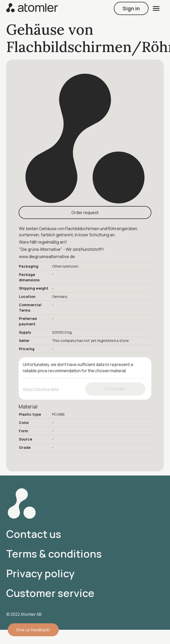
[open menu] (156, 8)
